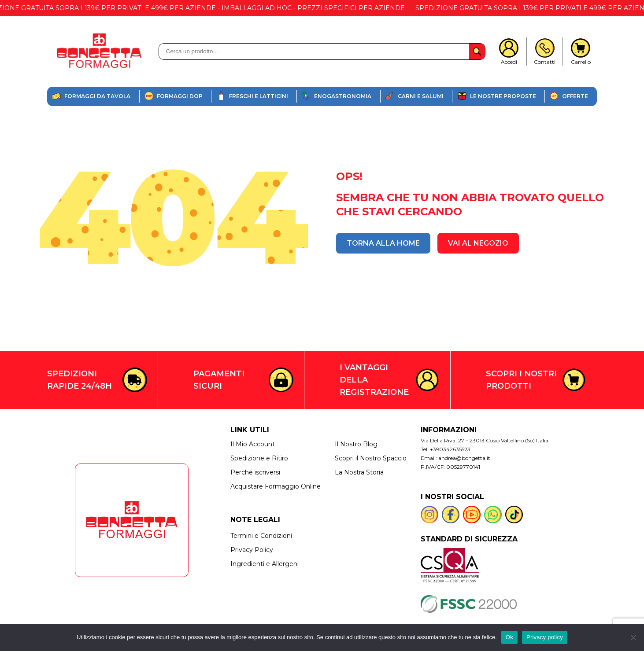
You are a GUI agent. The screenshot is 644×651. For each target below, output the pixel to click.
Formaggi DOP (180, 96)
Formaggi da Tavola (97, 96)
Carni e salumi (421, 96)
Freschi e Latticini (259, 96)
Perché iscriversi (255, 472)
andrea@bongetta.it (464, 458)
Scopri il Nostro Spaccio (371, 458)
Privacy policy (545, 637)
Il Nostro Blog (356, 444)
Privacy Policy (252, 550)
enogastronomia (343, 96)
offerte (575, 96)
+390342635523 (450, 449)
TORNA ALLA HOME (383, 243)
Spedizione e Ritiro (259, 458)
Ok (509, 637)
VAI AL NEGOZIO (478, 243)
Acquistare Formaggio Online (276, 486)
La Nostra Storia (359, 472)
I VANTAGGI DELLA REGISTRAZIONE (374, 380)
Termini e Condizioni (261, 536)
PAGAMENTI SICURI (219, 380)
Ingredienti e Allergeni (265, 564)
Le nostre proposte (503, 96)
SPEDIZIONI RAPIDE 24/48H (80, 380)
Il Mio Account (253, 444)
